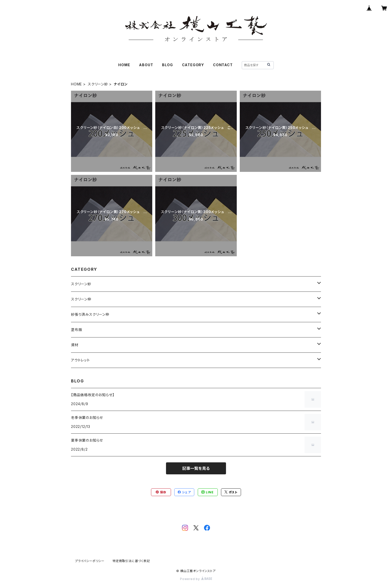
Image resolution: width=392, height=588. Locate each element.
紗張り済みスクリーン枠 (90, 314)
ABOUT (146, 65)
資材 (75, 345)
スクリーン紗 (98, 84)
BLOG (167, 65)
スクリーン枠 (81, 299)
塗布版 (76, 330)
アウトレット (80, 360)
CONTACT (223, 65)
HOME (124, 65)
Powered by (196, 579)
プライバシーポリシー (90, 561)
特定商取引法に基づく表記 (131, 561)
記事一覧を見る (196, 468)
